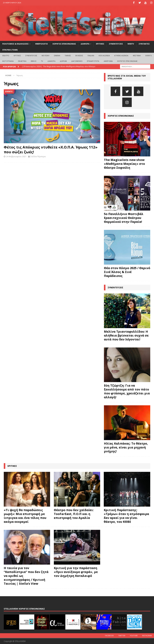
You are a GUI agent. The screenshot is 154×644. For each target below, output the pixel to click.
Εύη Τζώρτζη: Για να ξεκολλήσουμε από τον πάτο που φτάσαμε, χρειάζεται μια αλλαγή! (127, 391)
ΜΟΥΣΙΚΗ (45, 55)
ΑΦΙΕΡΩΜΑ (108, 61)
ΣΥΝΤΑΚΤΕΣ (144, 44)
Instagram (147, 635)
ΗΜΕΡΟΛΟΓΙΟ (42, 44)
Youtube (134, 635)
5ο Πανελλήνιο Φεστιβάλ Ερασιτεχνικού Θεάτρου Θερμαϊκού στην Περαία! (124, 217)
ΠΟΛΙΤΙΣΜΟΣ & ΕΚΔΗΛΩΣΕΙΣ (15, 44)
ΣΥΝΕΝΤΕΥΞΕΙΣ (116, 44)
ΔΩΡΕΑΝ (63, 61)
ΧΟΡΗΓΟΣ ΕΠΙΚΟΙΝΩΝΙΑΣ (64, 44)
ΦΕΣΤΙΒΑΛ (137, 55)
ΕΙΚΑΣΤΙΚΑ (22, 61)
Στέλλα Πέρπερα (38, 156)
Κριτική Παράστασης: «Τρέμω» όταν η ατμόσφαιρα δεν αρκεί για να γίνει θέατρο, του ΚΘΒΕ (126, 516)
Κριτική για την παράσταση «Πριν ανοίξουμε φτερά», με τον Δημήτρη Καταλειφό (76, 572)
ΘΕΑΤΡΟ (6, 55)
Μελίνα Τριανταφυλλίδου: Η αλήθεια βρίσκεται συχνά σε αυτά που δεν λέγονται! (126, 335)
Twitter (122, 635)
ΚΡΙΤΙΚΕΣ (100, 44)
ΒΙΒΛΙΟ (34, 61)
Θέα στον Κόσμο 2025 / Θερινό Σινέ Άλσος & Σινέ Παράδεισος (127, 272)
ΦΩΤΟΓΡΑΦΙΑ (8, 61)
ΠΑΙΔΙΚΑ (91, 55)
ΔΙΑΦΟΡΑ (85, 44)
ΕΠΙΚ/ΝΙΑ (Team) (10, 50)
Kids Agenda (104, 55)
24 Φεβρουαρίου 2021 (16, 156)
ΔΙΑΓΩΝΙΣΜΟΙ (77, 61)
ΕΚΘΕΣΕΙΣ (79, 55)
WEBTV (131, 44)
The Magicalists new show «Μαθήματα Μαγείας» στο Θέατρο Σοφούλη (124, 164)
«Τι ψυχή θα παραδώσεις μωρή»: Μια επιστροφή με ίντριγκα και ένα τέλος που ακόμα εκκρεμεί (25, 516)
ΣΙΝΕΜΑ (57, 55)
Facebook (109, 635)
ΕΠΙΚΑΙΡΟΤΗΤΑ (93, 61)
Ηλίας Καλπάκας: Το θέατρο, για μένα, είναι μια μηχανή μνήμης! (126, 447)
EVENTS (149, 55)
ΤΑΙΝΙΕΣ (68, 55)
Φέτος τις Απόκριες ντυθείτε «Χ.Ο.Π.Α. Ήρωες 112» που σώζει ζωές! (51, 149)
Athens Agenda (121, 55)
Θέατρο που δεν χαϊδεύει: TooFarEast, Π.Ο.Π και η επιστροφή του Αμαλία (74, 514)
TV (42, 61)
